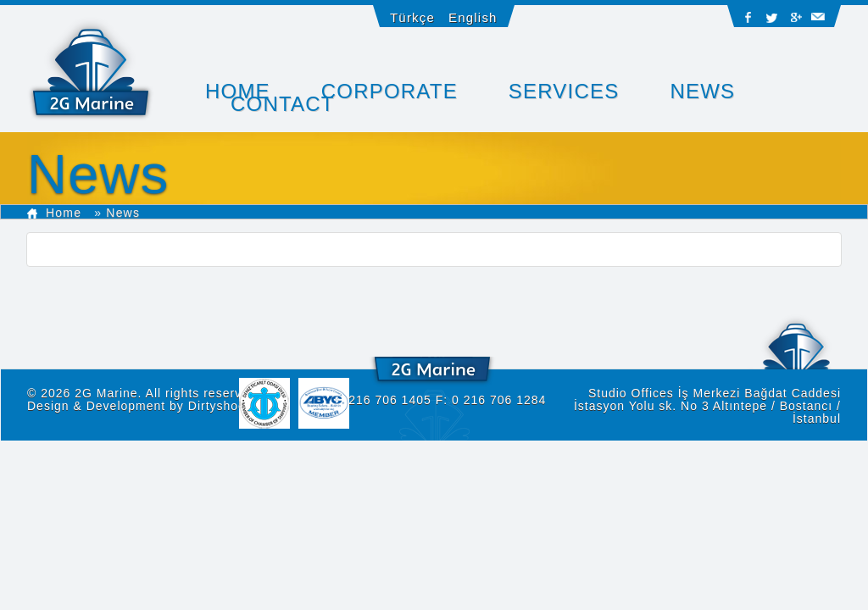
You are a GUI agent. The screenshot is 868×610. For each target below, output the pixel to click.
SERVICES (564, 91)
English (473, 17)
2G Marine (106, 393)
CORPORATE (389, 91)
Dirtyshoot (219, 406)
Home (54, 213)
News (702, 91)
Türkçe (412, 17)
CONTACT (283, 104)
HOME (238, 91)
